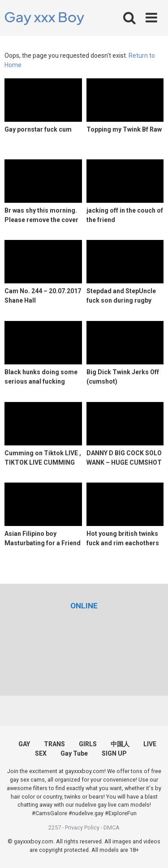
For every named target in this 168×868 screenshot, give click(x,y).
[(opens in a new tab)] (84, 606)
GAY (24, 744)
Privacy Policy (82, 827)
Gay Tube (74, 753)
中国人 (120, 744)
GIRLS (88, 744)
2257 (55, 827)
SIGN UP (114, 753)
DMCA (112, 827)
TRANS (54, 744)
